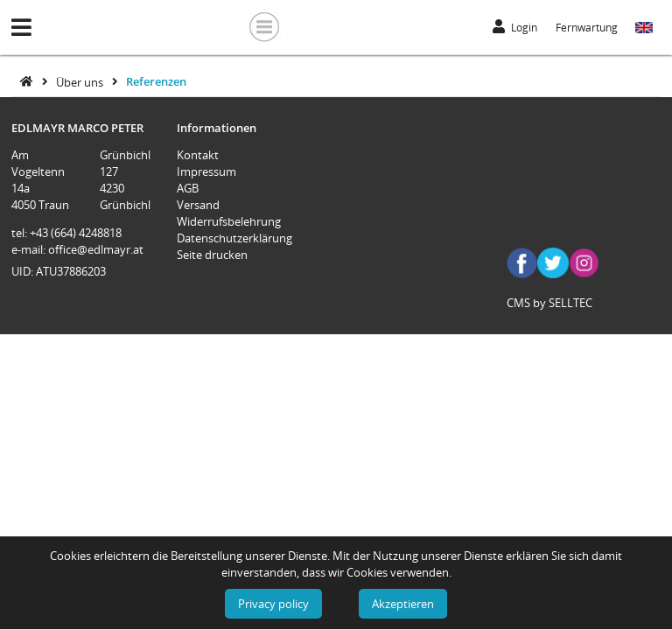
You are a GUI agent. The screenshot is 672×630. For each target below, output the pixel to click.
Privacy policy (273, 604)
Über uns (81, 81)
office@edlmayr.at (96, 249)
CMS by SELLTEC (549, 303)
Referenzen (156, 81)
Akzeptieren (403, 604)
